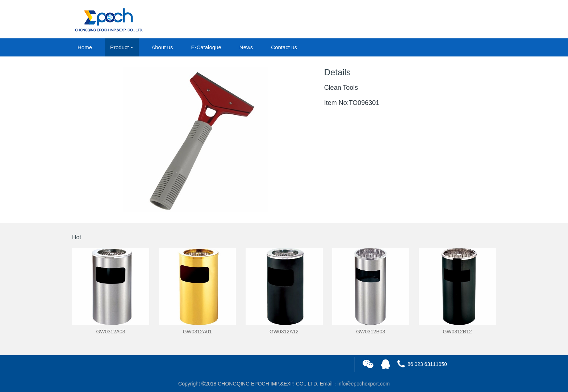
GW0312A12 (284, 332)
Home (85, 47)
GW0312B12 (457, 332)
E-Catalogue (206, 47)
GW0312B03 (371, 332)
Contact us (284, 47)
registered (479, 20)
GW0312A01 (197, 332)
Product (120, 47)
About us (162, 47)
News (246, 47)
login (447, 20)
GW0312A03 (110, 332)
